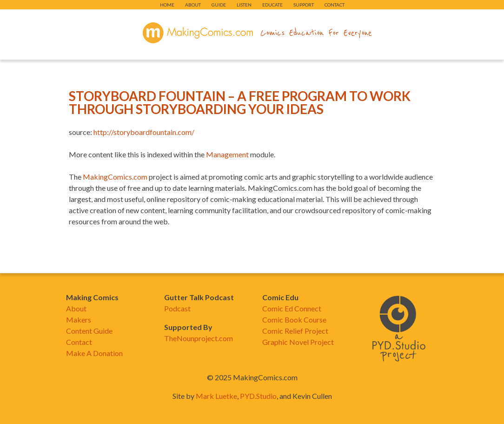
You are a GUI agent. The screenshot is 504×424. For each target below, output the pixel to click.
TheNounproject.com (199, 338)
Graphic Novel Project (298, 342)
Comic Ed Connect (292, 308)
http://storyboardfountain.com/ (144, 132)
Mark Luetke (216, 396)
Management (227, 154)
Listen (244, 5)
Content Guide (89, 331)
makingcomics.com (198, 33)
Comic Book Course (294, 320)
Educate (272, 5)
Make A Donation (94, 353)
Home (167, 5)
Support (304, 5)
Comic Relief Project (295, 331)
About (193, 5)
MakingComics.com (115, 177)
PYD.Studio (258, 396)
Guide (219, 5)
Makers (79, 320)
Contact (335, 5)
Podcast (177, 308)
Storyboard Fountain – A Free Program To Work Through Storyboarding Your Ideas (240, 102)
